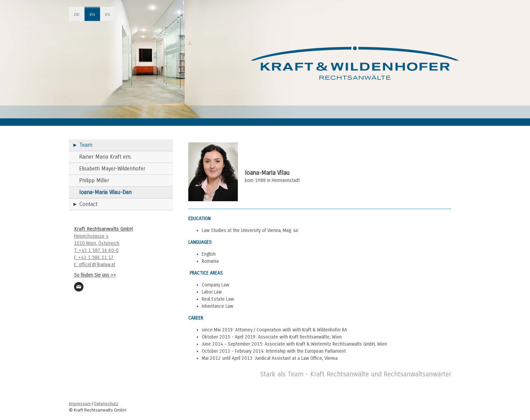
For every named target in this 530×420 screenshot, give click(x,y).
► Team (82, 145)
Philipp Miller (94, 180)
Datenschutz (106, 404)
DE (77, 14)
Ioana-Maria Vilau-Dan (105, 192)
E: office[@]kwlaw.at (95, 265)
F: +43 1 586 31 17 (94, 258)
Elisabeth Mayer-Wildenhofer (112, 169)
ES (108, 14)
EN (92, 14)
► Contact (85, 204)
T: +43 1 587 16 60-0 (96, 250)
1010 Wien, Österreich (97, 243)
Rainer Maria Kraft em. (105, 157)
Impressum (80, 404)
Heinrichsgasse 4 (91, 236)
